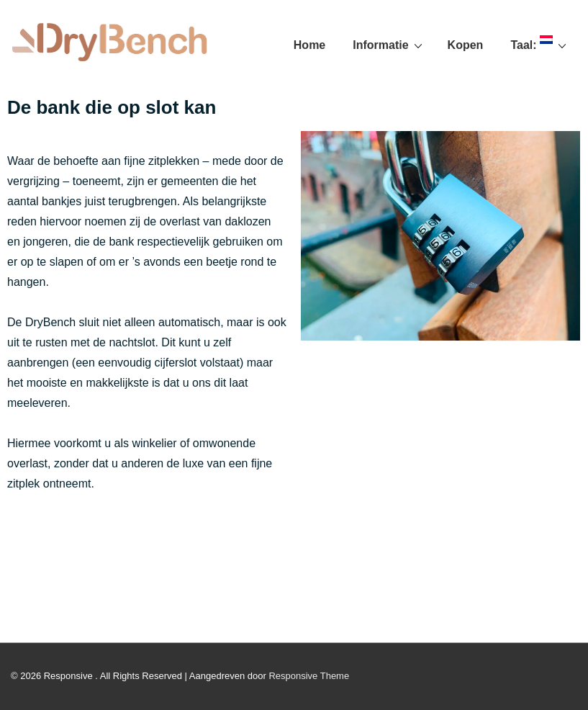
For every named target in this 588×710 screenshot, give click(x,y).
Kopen (466, 45)
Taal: (540, 45)
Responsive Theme (309, 676)
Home (309, 45)
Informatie (389, 45)
